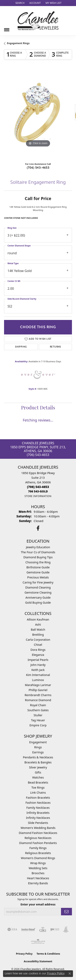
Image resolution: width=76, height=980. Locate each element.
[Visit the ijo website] (55, 929)
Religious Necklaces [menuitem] (38, 838)
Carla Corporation (38, 640)
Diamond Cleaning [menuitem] (38, 587)
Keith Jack (38, 670)
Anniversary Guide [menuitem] (38, 597)
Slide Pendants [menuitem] (38, 823)
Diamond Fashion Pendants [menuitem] (38, 843)
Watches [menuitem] (38, 777)
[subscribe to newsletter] (66, 912)
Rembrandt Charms (38, 695)
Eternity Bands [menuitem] (38, 883)
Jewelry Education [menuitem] (38, 547)
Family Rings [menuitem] (38, 848)
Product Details (38, 408)
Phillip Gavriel (38, 690)
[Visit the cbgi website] (43, 929)
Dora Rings (38, 650)
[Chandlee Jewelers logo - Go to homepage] (38, 21)
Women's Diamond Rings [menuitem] (38, 858)
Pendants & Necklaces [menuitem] (38, 757)
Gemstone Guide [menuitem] (38, 572)
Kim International (38, 675)
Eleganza (38, 655)
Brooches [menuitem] (38, 873)
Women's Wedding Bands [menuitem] (38, 828)
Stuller (38, 715)
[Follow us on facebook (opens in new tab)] (38, 528)
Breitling (38, 635)
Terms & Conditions (48, 954)
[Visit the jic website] (66, 929)
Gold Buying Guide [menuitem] (38, 603)
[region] (38, 114)
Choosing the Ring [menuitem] (38, 562)
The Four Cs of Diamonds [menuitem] (38, 552)
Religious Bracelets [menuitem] (38, 853)
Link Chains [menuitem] (38, 793)
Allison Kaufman (38, 619)
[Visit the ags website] (38, 942)
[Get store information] (38, 496)
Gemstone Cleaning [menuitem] (38, 592)
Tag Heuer (38, 720)
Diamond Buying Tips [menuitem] (38, 557)
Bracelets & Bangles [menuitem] (38, 762)
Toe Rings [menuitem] (38, 787)
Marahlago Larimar (38, 685)
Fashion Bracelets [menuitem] (38, 798)
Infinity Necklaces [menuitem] (38, 818)
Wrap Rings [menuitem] (38, 863)
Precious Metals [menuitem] (38, 577)
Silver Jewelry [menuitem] (38, 767)
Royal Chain (38, 705)
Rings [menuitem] (38, 747)
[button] (20, 3)
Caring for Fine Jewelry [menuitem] (38, 582)
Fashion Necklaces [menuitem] (38, 803)
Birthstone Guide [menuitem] (38, 567)
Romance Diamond (38, 700)
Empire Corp (38, 725)
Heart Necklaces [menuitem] (38, 878)
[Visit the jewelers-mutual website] (28, 929)
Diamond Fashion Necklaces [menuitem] (38, 833)
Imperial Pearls (38, 660)
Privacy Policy (24, 954)
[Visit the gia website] (12, 929)
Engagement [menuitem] (38, 742)
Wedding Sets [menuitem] (38, 868)
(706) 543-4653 (38, 168)
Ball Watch (38, 630)
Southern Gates (38, 710)
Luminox (38, 680)
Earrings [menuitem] (38, 752)
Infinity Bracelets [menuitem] (38, 813)
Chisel (38, 645)
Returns (55, 347)
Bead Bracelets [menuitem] (38, 782)
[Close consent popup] (70, 974)
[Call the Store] (38, 487)
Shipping (21, 347)
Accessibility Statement (38, 961)
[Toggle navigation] (7, 28)
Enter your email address (38, 904)
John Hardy (38, 665)
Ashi (38, 624)
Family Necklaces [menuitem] (38, 808)
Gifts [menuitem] (38, 772)
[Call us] (38, 491)
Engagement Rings (18, 43)
